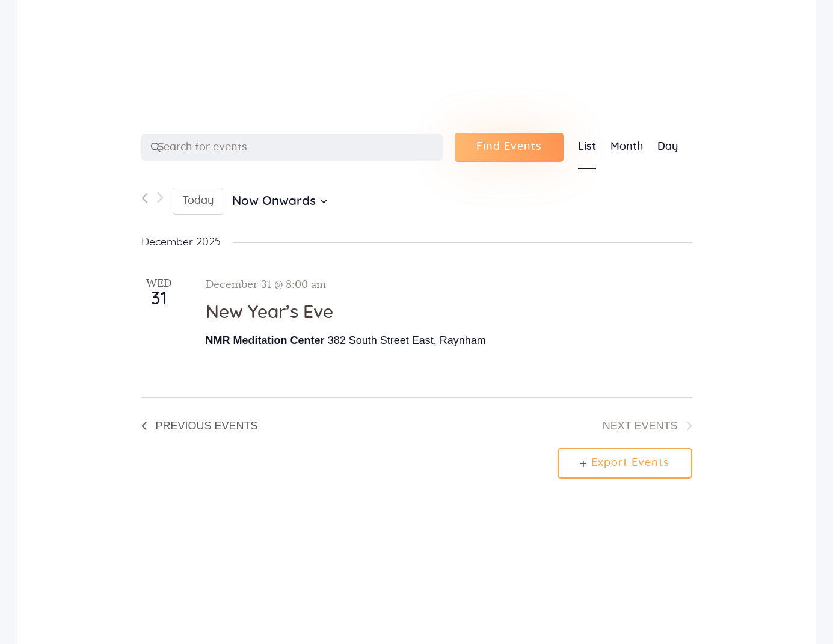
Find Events (509, 147)
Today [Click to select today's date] (198, 201)
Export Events (625, 463)
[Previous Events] (145, 201)
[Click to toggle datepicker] (280, 202)
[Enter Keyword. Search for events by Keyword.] (292, 147)
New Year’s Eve (269, 313)
